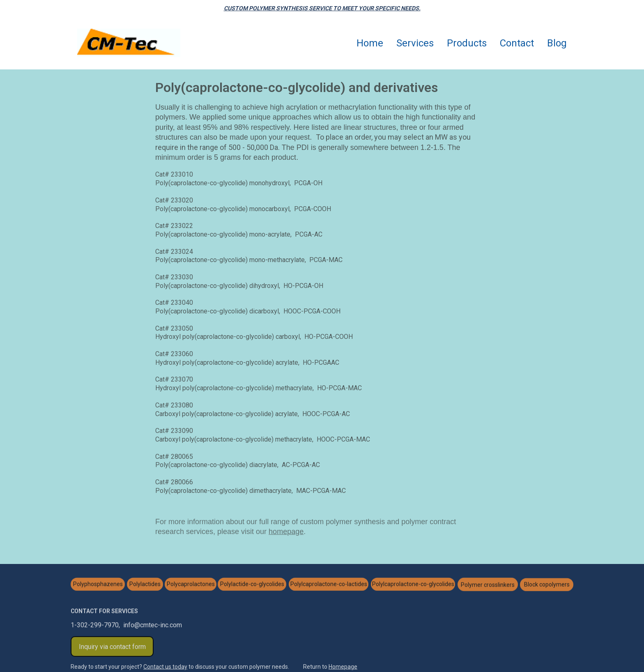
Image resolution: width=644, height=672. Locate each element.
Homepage (343, 667)
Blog (557, 43)
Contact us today (165, 667)
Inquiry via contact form (112, 648)
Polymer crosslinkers (488, 585)
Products (467, 43)
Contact (517, 43)
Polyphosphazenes (98, 585)
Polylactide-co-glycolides (252, 585)
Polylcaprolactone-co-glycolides (413, 585)
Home (370, 43)
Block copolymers (547, 585)
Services (415, 43)
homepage (286, 532)
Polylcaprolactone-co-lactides (329, 585)
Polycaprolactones (191, 585)
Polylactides (145, 585)
